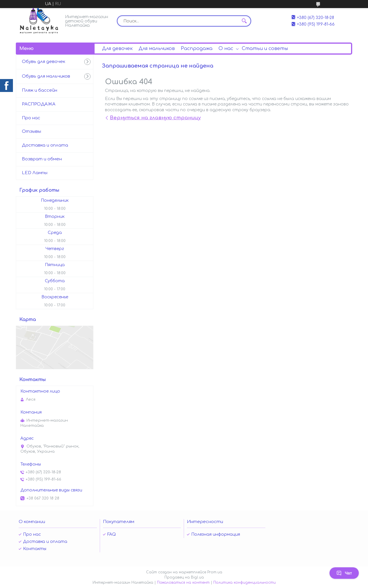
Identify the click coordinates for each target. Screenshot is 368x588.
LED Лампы (35, 173)
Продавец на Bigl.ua (184, 577)
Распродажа (197, 49)
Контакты (35, 549)
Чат (344, 573)
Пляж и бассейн (40, 90)
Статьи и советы (265, 49)
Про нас (31, 118)
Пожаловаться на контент (183, 583)
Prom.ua (215, 572)
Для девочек (117, 49)
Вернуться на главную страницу (155, 118)
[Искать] (244, 21)
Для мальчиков (157, 49)
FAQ (112, 534)
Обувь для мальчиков (46, 76)
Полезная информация (216, 534)
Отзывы (31, 131)
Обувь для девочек (44, 62)
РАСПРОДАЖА (39, 104)
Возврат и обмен (42, 159)
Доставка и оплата (45, 145)
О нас (226, 49)
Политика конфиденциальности (245, 583)
